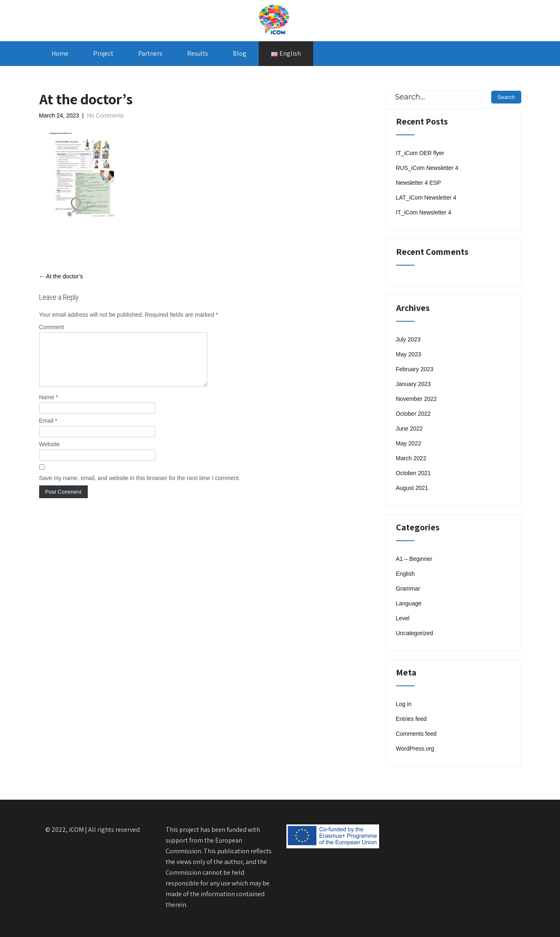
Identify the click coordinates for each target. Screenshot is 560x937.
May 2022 (409, 443)
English (405, 574)
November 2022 (417, 399)
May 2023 (409, 354)
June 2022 (409, 428)
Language (409, 603)
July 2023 (408, 339)
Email (48, 431)
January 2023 (414, 384)
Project (103, 53)
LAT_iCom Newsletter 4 (426, 198)
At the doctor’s (61, 276)
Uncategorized (415, 633)
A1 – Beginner (414, 559)
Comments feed (416, 734)
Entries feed (411, 719)
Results (198, 53)
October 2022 (414, 414)
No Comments (105, 115)
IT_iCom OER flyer (420, 153)
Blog (240, 53)
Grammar (408, 589)
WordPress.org (415, 749)
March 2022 (411, 458)
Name (49, 407)
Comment (52, 327)
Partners (150, 53)
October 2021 (414, 473)
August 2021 (412, 488)
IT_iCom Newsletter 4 (424, 212)
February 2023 (415, 369)
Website (49, 454)
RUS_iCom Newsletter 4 (427, 168)
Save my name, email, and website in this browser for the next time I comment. (140, 488)
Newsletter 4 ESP (419, 183)
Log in (404, 704)
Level (403, 618)
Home (60, 53)
